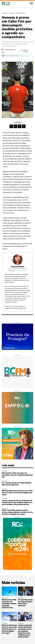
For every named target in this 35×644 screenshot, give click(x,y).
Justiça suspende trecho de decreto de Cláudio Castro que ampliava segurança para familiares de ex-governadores (17, 503)
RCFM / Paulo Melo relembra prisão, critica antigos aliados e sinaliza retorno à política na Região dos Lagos (17, 512)
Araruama (5, 489)
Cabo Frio (5, 13)
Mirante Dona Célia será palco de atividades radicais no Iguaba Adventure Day (17, 475)
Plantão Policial (21, 13)
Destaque (12, 13)
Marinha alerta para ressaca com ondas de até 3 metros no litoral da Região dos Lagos (17, 493)
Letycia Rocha (26, 51)
